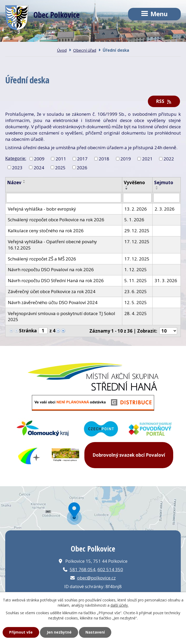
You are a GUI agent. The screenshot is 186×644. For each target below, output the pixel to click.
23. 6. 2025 (136, 291)
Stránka (28, 331)
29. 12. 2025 (137, 231)
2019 (126, 158)
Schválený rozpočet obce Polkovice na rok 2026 (56, 220)
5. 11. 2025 (136, 280)
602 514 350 (110, 569)
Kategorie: (16, 158)
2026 (82, 167)
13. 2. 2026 (136, 209)
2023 (17, 167)
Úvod (62, 50)
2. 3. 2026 (165, 209)
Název (14, 182)
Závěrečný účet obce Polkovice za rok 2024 (52, 291)
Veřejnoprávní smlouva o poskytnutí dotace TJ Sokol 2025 (62, 317)
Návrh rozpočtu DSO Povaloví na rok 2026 (51, 269)
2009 (39, 158)
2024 (39, 167)
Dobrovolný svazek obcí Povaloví (129, 455)
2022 (169, 158)
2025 (60, 167)
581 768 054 (83, 569)
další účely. (120, 605)
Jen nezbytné (59, 632)
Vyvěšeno (134, 182)
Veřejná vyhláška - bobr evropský (42, 209)
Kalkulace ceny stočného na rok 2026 (46, 231)
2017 (82, 158)
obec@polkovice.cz (96, 578)
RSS (164, 101)
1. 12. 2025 (136, 269)
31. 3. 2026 (166, 280)
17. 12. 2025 (137, 242)
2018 (104, 158)
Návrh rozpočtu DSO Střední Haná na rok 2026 (56, 280)
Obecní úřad (85, 50)
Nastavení (95, 632)
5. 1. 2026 (134, 220)
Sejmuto (164, 182)
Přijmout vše (21, 632)
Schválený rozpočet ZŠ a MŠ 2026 (42, 259)
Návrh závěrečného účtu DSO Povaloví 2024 (53, 302)
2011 (61, 158)
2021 (147, 158)
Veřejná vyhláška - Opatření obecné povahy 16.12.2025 (52, 245)
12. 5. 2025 (136, 302)
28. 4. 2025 (136, 313)
